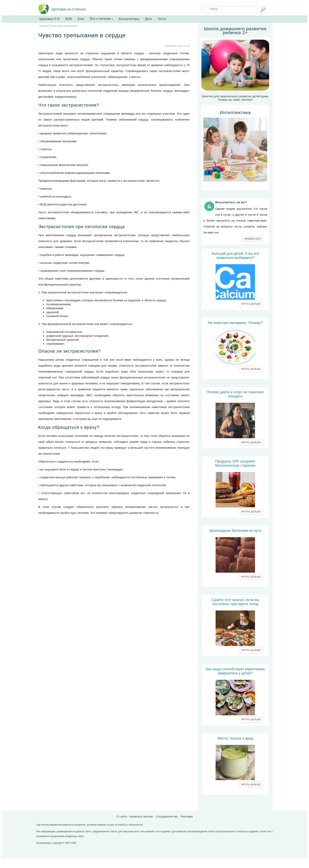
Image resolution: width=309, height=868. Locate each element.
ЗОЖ (68, 19)
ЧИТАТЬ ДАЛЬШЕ (251, 304)
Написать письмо (141, 816)
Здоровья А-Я (49, 19)
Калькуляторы (129, 19)
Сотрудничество (167, 816)
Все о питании (101, 19)
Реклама (187, 816)
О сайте (122, 816)
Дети (148, 19)
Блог (81, 19)
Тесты (162, 19)
